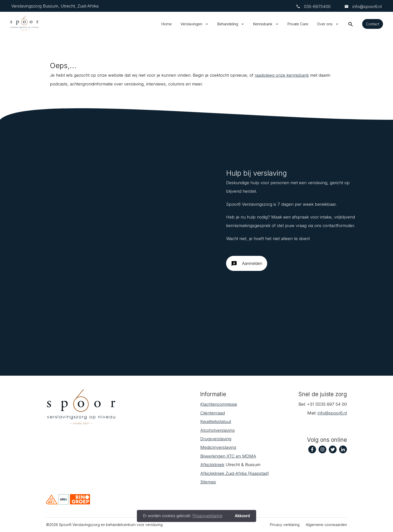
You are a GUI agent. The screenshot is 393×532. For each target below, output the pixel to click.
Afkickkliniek (212, 465)
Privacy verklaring (285, 525)
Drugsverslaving (216, 439)
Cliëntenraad (213, 413)
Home (167, 24)
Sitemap (208, 482)
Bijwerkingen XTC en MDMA (228, 456)
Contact (373, 24)
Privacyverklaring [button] (207, 516)
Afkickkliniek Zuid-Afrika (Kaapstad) (235, 473)
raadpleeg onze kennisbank (282, 75)
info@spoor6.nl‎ (332, 413)
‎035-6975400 (317, 7)
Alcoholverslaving (217, 430)
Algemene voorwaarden (326, 525)
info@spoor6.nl (366, 7)
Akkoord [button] (242, 516)
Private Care (298, 24)
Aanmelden (247, 265)
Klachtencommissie (219, 404)
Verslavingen (191, 24)
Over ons (325, 24)
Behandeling (228, 24)
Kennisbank (263, 24)
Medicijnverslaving (218, 447)
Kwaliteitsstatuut (216, 421)
